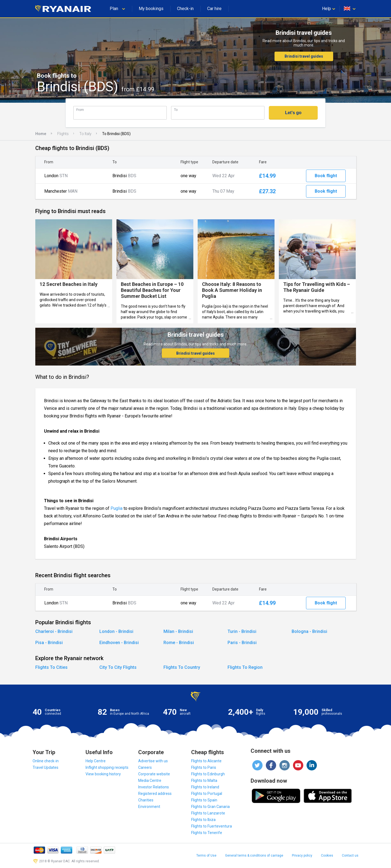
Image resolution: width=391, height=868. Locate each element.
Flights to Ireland (205, 787)
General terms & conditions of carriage (254, 855)
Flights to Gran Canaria (210, 807)
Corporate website (154, 774)
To (176, 110)
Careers (145, 767)
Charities (146, 800)
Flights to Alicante (206, 761)
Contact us (350, 855)
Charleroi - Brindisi (54, 631)
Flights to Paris (204, 767)
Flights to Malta (204, 780)
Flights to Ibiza (203, 820)
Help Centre (96, 761)
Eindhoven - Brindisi (119, 643)
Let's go (293, 113)
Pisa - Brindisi (49, 643)
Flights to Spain (204, 800)
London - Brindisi (116, 631)
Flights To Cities (51, 667)
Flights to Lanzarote (208, 813)
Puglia (116, 508)
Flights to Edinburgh (208, 774)
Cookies (327, 855)
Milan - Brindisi (178, 631)
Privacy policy (302, 855)
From (80, 110)
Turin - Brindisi (242, 631)
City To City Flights (118, 667)
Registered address (155, 794)
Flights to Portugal (207, 794)
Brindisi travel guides (304, 56)
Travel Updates (45, 767)
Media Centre (150, 780)
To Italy (85, 134)
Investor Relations (154, 787)
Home (41, 134)
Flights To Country (182, 667)
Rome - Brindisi (179, 643)
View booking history (103, 774)
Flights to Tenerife (207, 833)
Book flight (326, 176)
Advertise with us (153, 761)
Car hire (214, 9)
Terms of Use (206, 855)
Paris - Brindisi (242, 643)
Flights (63, 134)
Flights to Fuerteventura (212, 826)
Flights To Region (245, 667)
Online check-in (46, 761)
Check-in (185, 9)
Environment (149, 807)
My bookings (151, 9)
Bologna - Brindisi (309, 631)
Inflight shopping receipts (107, 767)
